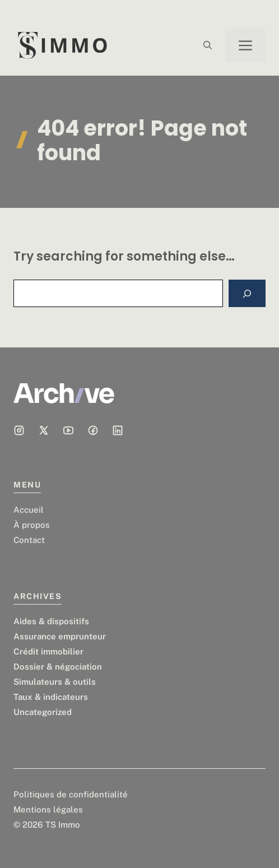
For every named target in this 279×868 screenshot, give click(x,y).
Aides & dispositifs (51, 621)
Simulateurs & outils (55, 682)
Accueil (29, 510)
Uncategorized (43, 712)
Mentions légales (48, 809)
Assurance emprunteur (60, 636)
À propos (32, 525)
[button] (208, 45)
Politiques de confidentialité (71, 794)
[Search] (247, 293)
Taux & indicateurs (51, 697)
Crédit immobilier (48, 651)
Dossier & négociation (58, 667)
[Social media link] (19, 430)
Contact (29, 540)
